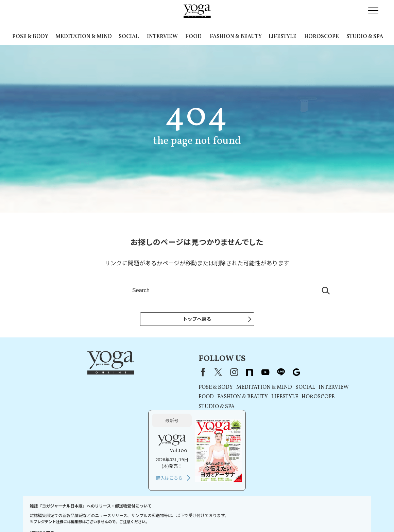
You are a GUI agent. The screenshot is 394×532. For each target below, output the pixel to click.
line (192, 374)
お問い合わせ (40, 514)
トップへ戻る (197, 319)
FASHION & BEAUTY (236, 37)
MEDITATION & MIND (84, 37)
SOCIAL (129, 37)
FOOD (193, 37)
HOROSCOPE (322, 37)
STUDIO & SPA (365, 37)
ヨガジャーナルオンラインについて (274, 514)
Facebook (113, 374)
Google (208, 374)
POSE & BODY (30, 37)
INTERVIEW (162, 37)
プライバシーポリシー (151, 514)
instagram (145, 374)
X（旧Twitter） (130, 374)
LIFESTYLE (282, 37)
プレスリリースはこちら (80, 514)
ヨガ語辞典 (353, 514)
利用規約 (117, 514)
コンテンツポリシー (195, 514)
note (161, 374)
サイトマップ (324, 514)
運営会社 (227, 514)
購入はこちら (295, 421)
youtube (177, 374)
